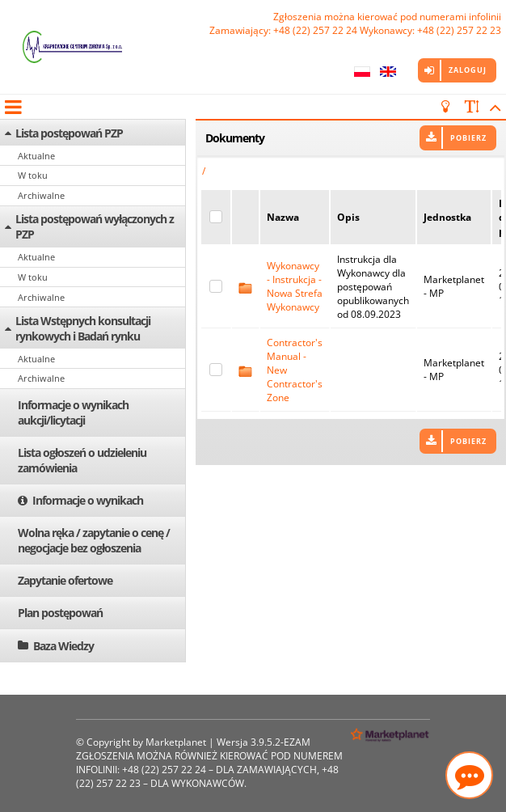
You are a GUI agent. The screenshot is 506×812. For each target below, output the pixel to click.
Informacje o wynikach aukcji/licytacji (73, 412)
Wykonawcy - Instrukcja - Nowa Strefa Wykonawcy (295, 286)
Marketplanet (176, 742)
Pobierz (468, 138)
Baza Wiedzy (63, 646)
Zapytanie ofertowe (65, 580)
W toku (33, 175)
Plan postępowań (60, 613)
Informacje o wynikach (88, 500)
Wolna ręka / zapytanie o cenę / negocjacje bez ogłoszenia (94, 540)
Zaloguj (468, 70)
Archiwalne (41, 195)
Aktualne (36, 156)
